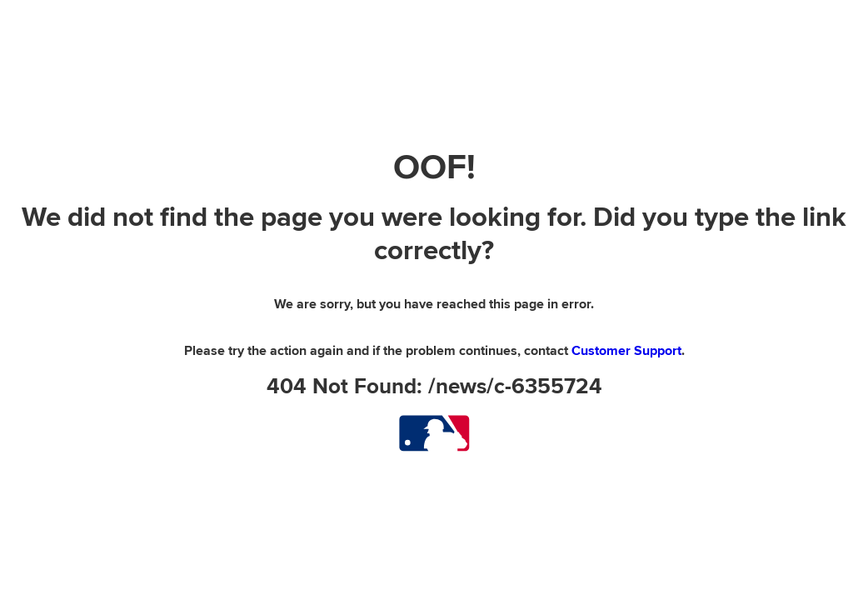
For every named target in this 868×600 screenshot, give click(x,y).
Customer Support (626, 351)
